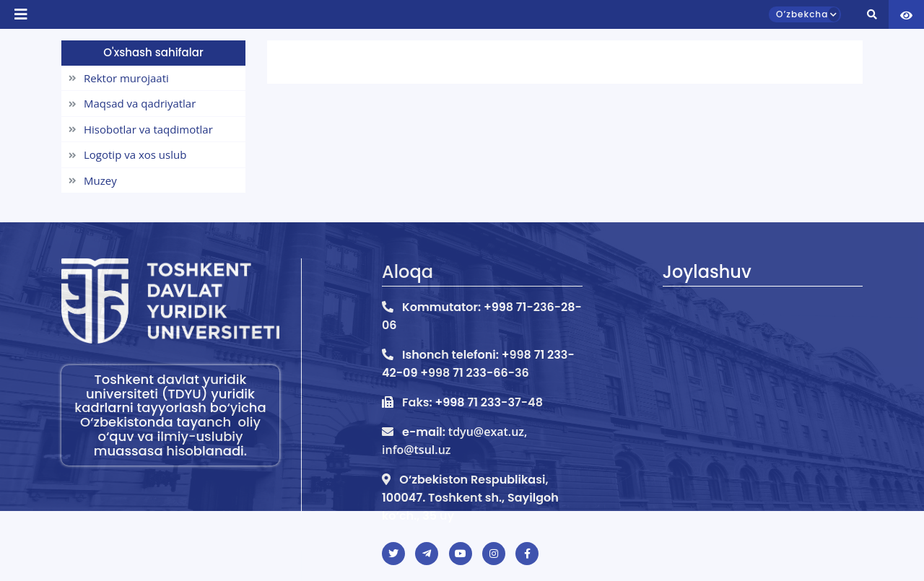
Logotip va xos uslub (127, 154)
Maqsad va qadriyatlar (132, 103)
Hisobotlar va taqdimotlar (141, 129)
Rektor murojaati (119, 78)
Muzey (93, 180)
